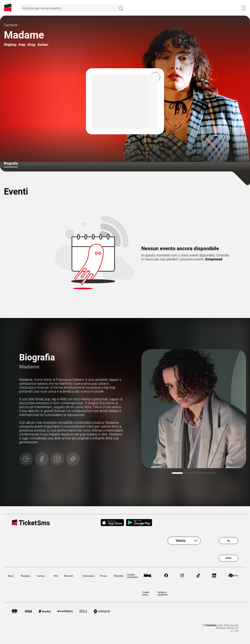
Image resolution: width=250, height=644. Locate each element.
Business (26, 576)
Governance (88, 576)
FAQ (56, 576)
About (10, 576)
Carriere (41, 576)
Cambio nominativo (133, 576)
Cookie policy (146, 594)
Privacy (104, 576)
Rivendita (119, 576)
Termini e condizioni (162, 594)
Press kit (68, 576)
